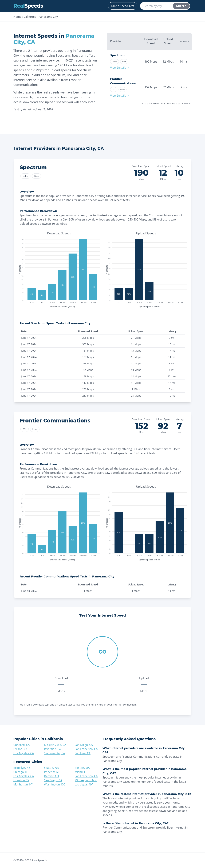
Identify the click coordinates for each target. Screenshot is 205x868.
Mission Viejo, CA (55, 745)
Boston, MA (82, 768)
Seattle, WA (51, 768)
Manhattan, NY (23, 784)
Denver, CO (51, 776)
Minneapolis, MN (86, 780)
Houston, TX (21, 780)
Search (181, 6)
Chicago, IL (20, 772)
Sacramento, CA (54, 753)
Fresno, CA (20, 749)
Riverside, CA (52, 749)
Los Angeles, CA (24, 753)
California (30, 17)
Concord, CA (21, 745)
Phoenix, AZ (52, 772)
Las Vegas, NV (84, 784)
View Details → (120, 68)
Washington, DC (55, 784)
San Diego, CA (84, 745)
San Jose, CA (83, 753)
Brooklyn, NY (22, 768)
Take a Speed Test (123, 6)
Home (17, 17)
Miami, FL (81, 772)
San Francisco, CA (86, 749)
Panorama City (48, 17)
